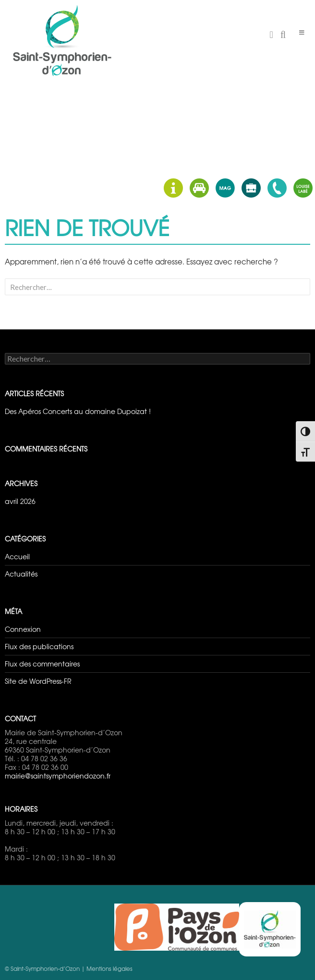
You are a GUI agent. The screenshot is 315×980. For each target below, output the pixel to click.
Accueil (17, 556)
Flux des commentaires (42, 664)
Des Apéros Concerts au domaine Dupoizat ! (78, 411)
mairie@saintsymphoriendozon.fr (58, 776)
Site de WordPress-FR (38, 681)
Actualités (21, 574)
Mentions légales (109, 968)
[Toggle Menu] (302, 33)
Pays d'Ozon (177, 927)
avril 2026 (20, 501)
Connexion (23, 629)
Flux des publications (39, 646)
